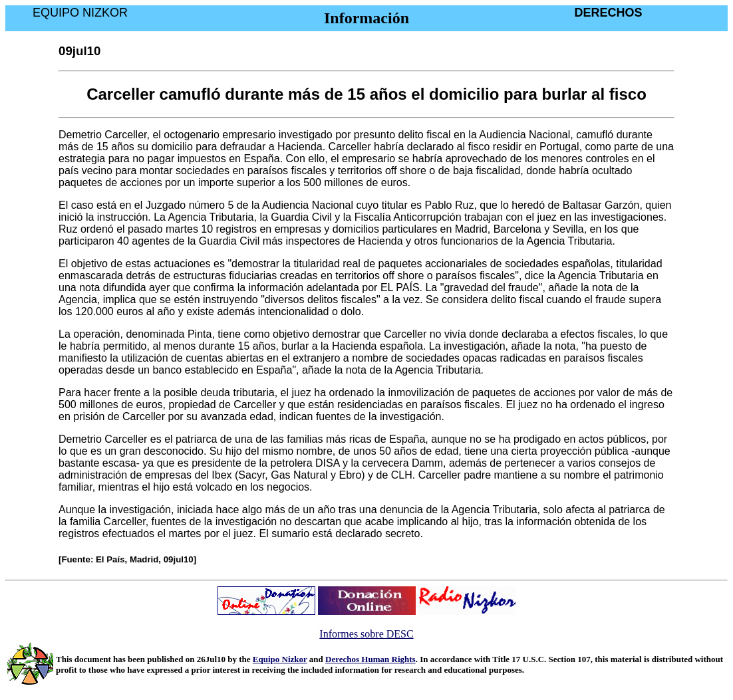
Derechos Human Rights (370, 659)
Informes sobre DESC (366, 634)
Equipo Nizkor (280, 659)
